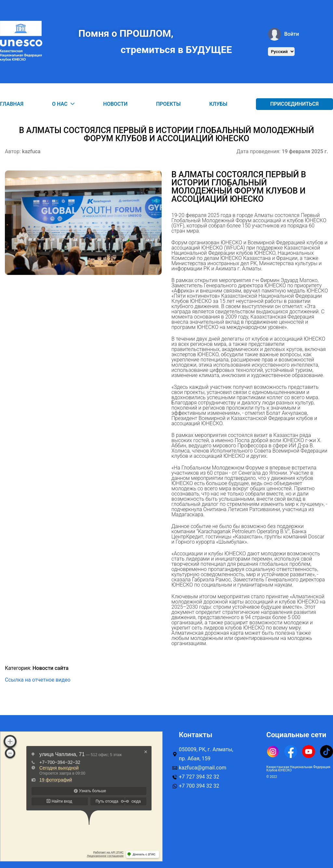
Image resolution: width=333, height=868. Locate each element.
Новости (115, 104)
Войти (283, 34)
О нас (63, 104)
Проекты (168, 104)
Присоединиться (294, 104)
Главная (12, 104)
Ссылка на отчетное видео (38, 680)
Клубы (219, 104)
